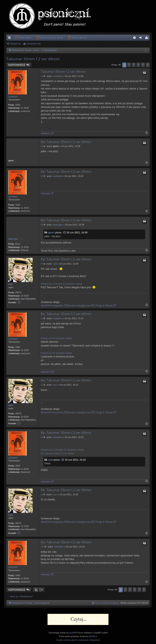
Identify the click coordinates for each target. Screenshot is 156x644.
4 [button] (138, 65)
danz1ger (13, 239)
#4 (42, 225)
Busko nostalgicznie (79, 306)
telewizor (46, 133)
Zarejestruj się (34, 44)
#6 (42, 318)
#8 (42, 437)
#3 (42, 176)
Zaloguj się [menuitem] (141, 38)
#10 (43, 547)
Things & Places (104, 306)
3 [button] (134, 65)
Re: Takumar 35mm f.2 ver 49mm (66, 142)
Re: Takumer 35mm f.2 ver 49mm (66, 259)
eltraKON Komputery (52, 306)
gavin (51, 233)
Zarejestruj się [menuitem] (147, 38)
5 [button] (143, 65)
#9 (42, 494)
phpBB (72, 633)
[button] (148, 65)
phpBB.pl (93, 636)
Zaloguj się (15, 44)
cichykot (13, 97)
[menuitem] (17, 38)
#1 (42, 76)
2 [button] (129, 65)
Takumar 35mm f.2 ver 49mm (33, 59)
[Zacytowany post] (65, 233)
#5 (42, 264)
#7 (42, 385)
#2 (42, 146)
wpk (10, 284)
